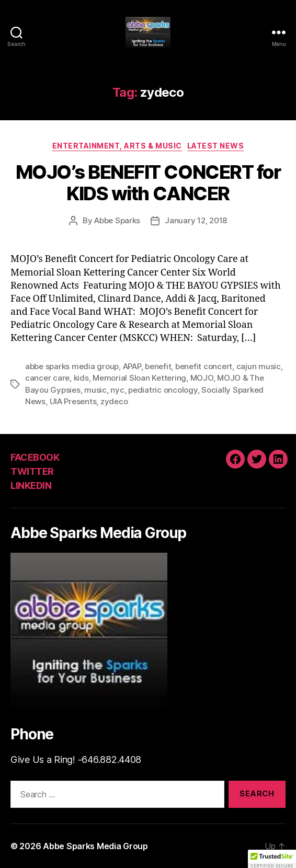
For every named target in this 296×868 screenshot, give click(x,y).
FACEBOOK (35, 457)
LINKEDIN (31, 486)
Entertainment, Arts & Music (117, 146)
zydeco (114, 401)
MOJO (202, 378)
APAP (132, 366)
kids (81, 378)
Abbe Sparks (117, 220)
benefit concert (204, 366)
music (95, 390)
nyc (117, 390)
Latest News (216, 146)
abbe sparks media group (72, 366)
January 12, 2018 (196, 220)
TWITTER (32, 471)
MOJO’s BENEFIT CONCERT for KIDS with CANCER (148, 183)
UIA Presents (73, 401)
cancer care (47, 378)
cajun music (259, 366)
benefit (158, 366)
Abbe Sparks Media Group (95, 846)
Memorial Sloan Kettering (139, 378)
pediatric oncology (163, 390)
